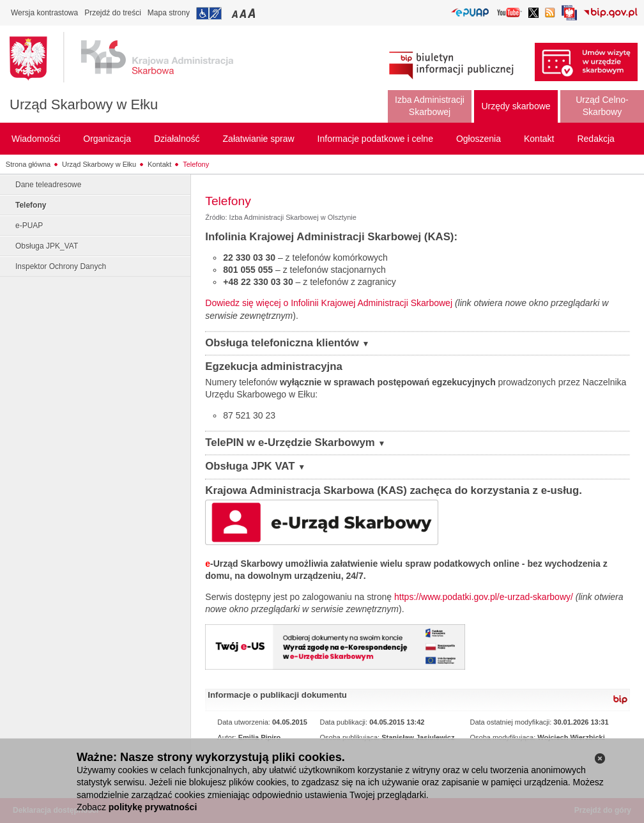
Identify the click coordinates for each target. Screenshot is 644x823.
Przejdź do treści (113, 13)
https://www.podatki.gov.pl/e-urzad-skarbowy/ (484, 597)
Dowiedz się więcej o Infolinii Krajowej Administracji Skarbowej (329, 303)
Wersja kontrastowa (44, 13)
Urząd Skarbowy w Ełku (84, 104)
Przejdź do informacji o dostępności (209, 13)
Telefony (196, 164)
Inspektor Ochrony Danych (61, 266)
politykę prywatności (153, 807)
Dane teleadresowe (48, 185)
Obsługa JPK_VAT (47, 246)
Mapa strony (169, 13)
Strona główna (28, 164)
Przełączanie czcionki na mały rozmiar (236, 13)
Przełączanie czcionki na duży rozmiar (253, 13)
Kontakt (159, 164)
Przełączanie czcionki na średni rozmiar (244, 13)
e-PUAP (29, 226)
